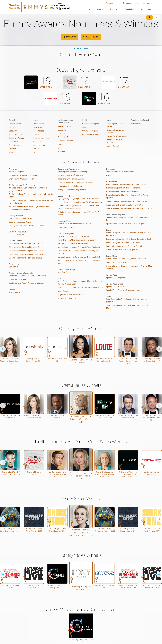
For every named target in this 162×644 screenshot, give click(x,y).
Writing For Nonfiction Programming (72, 190)
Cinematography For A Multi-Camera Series (26, 247)
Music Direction (64, 291)
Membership (146, 9)
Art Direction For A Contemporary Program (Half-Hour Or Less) (31, 195)
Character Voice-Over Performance (120, 172)
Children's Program (16, 235)
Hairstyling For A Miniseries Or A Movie (73, 236)
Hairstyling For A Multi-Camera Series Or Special (77, 240)
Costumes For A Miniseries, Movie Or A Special (28, 276)
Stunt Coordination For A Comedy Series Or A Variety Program (127, 301)
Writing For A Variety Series (118, 136)
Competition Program (91, 124)
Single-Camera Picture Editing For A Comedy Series (127, 201)
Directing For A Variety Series (116, 125)
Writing (12, 152)
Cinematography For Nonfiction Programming (27, 254)
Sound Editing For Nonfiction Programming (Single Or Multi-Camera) (129, 267)
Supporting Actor (16, 134)
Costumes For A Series (18, 279)
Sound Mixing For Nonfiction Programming (123, 250)
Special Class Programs (116, 278)
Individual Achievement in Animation (23, 175)
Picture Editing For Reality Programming (122, 191)
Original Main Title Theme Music (70, 295)
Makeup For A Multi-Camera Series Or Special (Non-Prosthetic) (78, 252)
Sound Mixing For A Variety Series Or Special (124, 246)
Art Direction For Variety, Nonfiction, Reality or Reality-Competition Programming (30, 208)
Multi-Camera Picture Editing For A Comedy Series (126, 184)
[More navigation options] (147, 3)
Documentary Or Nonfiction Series (71, 175)
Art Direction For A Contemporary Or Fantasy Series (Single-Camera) (29, 189)
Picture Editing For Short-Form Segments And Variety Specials (127, 196)
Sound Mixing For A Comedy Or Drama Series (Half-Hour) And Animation (129, 234)
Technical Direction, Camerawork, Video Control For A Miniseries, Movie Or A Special (78, 207)
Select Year (81, 49)
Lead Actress (14, 131)
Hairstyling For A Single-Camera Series (73, 244)
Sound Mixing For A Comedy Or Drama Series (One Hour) (128, 239)
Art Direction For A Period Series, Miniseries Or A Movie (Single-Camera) (31, 202)
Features (86, 9)
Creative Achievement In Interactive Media (74, 224)
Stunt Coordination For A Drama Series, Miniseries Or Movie (127, 307)
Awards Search (91, 37)
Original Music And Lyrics (68, 298)
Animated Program (16, 172)
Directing (13, 149)
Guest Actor (14, 142)
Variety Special (113, 146)
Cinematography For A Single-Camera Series (26, 251)
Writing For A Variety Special (115, 141)
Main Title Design (65, 272)
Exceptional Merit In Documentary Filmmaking (76, 182)
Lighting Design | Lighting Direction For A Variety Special (80, 202)
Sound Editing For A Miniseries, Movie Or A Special (126, 259)
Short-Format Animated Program (22, 179)
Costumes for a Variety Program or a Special (26, 283)
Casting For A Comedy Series (21, 218)
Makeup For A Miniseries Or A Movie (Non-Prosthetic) (79, 247)
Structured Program (90, 131)
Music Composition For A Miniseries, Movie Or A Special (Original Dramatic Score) (80, 283)
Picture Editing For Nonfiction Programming (123, 188)
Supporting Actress (17, 138)
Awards (100, 9)
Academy (114, 9)
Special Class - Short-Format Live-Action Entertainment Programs (128, 219)
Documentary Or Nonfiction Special (71, 179)
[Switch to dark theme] (157, 17)
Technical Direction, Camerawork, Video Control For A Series (78, 213)
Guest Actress (15, 145)
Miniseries (62, 152)
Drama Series (39, 124)
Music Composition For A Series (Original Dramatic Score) (80, 287)
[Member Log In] (130, 3)
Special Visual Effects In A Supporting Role (123, 290)
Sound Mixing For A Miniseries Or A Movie (123, 243)
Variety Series (137, 124)
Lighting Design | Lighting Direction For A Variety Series (80, 199)
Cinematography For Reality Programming (25, 258)
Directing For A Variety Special (116, 131)
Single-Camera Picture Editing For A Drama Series (126, 205)
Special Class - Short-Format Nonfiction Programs (126, 224)
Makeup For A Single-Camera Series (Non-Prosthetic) (79, 257)
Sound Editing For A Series (117, 262)
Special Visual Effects (115, 287)
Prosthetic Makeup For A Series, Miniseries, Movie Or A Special (80, 262)
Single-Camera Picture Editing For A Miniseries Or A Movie (129, 209)
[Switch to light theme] (150, 17)
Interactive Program (65, 227)
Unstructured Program (91, 134)
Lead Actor (13, 127)
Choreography (14, 292)
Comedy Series (15, 124)
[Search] (110, 3)
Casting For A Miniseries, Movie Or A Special (27, 226)
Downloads (70, 37)
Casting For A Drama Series (20, 222)
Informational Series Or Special (70, 186)
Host (84, 127)
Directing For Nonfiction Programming (72, 172)
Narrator (109, 175)
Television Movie (65, 126)
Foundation (129, 9)
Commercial (14, 267)
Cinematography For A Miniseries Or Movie (26, 244)
